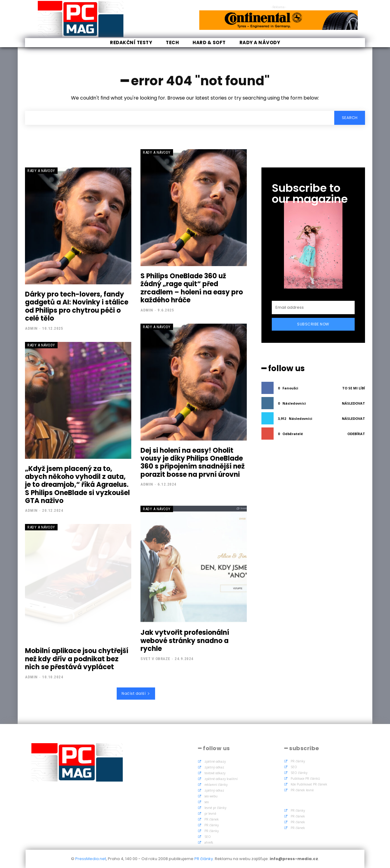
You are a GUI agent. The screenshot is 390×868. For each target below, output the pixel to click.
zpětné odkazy (215, 761)
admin (31, 328)
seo (207, 802)
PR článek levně (302, 790)
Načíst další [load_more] (136, 693)
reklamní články (216, 785)
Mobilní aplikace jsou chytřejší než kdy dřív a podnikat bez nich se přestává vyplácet (77, 659)
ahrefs (209, 842)
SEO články (299, 773)
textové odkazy (215, 773)
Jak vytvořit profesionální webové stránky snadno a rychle (185, 641)
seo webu (211, 796)
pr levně (210, 814)
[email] (313, 307)
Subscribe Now (313, 324)
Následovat (353, 403)
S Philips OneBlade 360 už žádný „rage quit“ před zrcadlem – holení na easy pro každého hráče (192, 288)
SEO (208, 837)
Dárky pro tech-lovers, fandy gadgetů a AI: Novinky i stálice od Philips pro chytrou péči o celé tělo (77, 306)
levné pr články (215, 808)
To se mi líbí (354, 388)
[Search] (350, 118)
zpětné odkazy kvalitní (221, 779)
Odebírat (356, 434)
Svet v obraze (155, 659)
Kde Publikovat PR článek (309, 784)
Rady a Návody (41, 171)
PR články (212, 825)
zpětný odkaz (214, 767)
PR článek (212, 819)
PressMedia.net (91, 859)
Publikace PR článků (305, 778)
